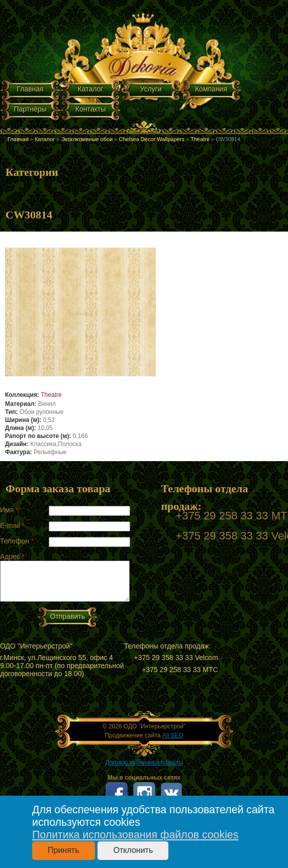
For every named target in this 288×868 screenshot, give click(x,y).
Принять (64, 850)
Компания (211, 89)
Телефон (17, 541)
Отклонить (133, 850)
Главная (30, 89)
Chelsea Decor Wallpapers (151, 139)
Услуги (151, 89)
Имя (9, 510)
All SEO (173, 735)
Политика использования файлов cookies (135, 835)
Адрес (12, 557)
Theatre (200, 139)
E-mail (12, 525)
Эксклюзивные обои (87, 139)
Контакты (90, 109)
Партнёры (30, 109)
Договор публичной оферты (144, 763)
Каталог (91, 89)
